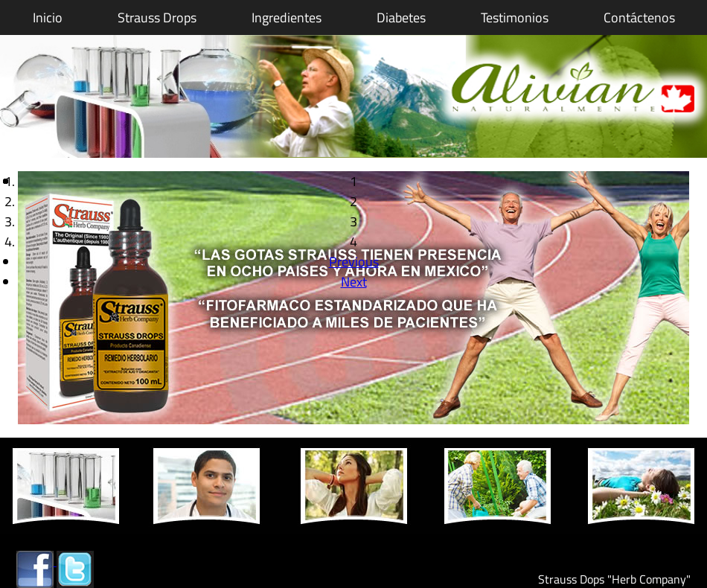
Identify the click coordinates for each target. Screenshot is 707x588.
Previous (354, 262)
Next (354, 282)
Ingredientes (287, 17)
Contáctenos (639, 17)
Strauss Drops (157, 17)
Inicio (48, 17)
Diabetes (401, 17)
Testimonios (515, 17)
